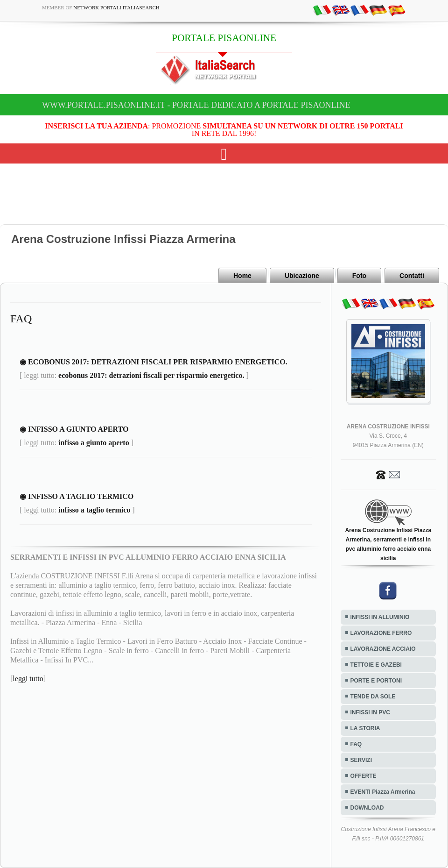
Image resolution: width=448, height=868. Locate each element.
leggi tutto (28, 679)
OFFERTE (364, 776)
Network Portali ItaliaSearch (116, 7)
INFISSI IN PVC (370, 712)
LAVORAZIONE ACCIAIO (383, 649)
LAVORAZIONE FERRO (381, 633)
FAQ (356, 744)
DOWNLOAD (367, 808)
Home (242, 276)
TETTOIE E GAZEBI (376, 665)
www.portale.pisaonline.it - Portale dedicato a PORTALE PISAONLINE (196, 105)
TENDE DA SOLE (373, 697)
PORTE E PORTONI (376, 681)
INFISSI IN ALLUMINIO (380, 617)
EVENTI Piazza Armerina (383, 792)
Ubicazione (302, 276)
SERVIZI (361, 760)
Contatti (412, 276)
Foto (359, 276)
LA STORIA (365, 728)
